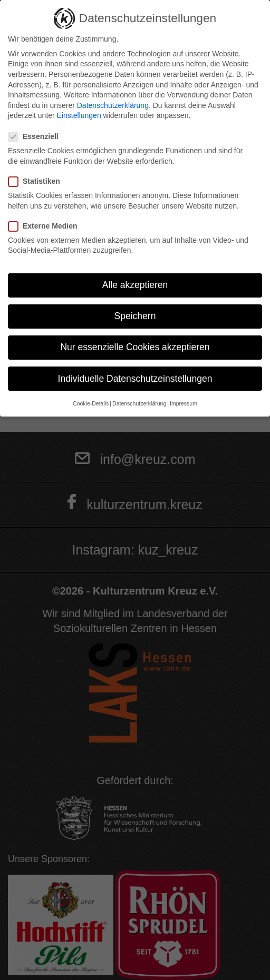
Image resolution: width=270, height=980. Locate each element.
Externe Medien (46, 226)
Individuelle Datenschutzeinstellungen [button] (135, 379)
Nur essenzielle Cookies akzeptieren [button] (135, 347)
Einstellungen (79, 115)
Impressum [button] (184, 403)
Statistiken (37, 181)
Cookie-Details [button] (91, 403)
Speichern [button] (135, 316)
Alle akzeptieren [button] (135, 285)
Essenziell (37, 137)
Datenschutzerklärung (113, 105)
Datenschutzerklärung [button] (139, 403)
